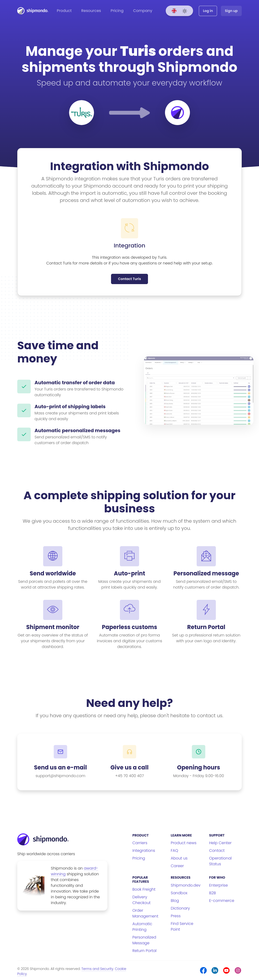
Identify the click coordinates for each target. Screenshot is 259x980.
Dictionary (180, 908)
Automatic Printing (142, 927)
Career (177, 866)
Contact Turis (129, 279)
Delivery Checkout (141, 900)
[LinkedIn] (215, 970)
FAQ (174, 851)
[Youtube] (226, 970)
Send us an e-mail (60, 768)
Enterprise (218, 885)
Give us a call (130, 768)
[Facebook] (203, 970)
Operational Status (220, 861)
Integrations (144, 851)
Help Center (220, 843)
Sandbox (179, 893)
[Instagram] (238, 970)
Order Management (145, 913)
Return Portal (144, 951)
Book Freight (144, 889)
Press (176, 916)
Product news (184, 843)
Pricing (117, 11)
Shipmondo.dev (186, 885)
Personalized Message (144, 940)
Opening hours (198, 768)
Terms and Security (97, 969)
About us (179, 858)
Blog (175, 901)
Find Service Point (182, 926)
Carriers (140, 843)
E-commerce (222, 901)
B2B (212, 893)
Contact (217, 851)
